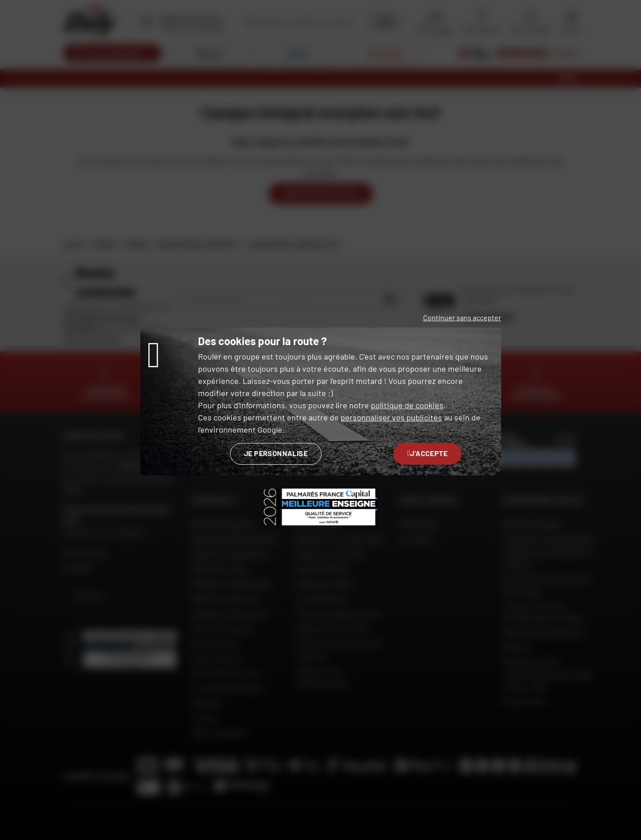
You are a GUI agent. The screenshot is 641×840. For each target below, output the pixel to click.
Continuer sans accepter (462, 317)
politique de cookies (407, 405)
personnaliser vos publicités (391, 417)
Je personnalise (276, 453)
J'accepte (427, 453)
